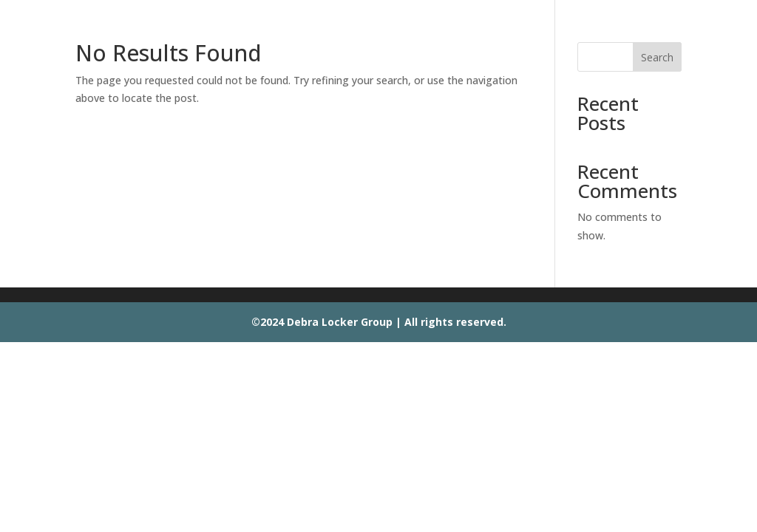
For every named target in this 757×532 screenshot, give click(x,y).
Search (657, 57)
